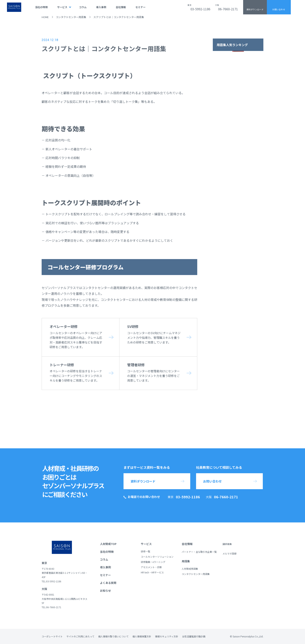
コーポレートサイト (52, 636)
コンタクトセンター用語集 (71, 17)
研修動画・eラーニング (153, 562)
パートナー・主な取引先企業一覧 (199, 552)
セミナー (140, 7)
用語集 (186, 561)
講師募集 (227, 544)
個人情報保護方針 (142, 636)
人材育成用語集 (190, 569)
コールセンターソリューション (157, 557)
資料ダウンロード (255, 9)
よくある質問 (108, 583)
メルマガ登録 (230, 553)
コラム (83, 7)
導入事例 (101, 7)
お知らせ (105, 591)
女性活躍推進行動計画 (194, 636)
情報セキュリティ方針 (167, 636)
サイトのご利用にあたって (80, 636)
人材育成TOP (108, 544)
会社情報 (121, 7)
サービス (62, 7)
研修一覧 (145, 551)
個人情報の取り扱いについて (113, 636)
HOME (45, 17)
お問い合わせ (279, 9)
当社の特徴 (41, 7)
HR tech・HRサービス (152, 572)
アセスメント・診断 (151, 567)
